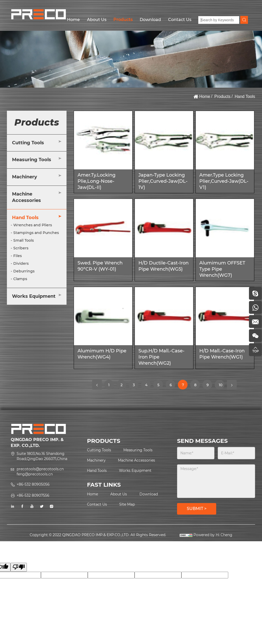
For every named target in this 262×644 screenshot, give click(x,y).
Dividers (21, 263)
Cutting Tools (28, 143)
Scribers (21, 248)
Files (18, 256)
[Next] (232, 385)
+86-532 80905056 (33, 484)
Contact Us (180, 20)
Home (73, 20)
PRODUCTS (104, 441)
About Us (97, 20)
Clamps (20, 279)
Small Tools (24, 240)
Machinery (25, 177)
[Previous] (97, 385)
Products (123, 20)
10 (221, 386)
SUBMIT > (197, 509)
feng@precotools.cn (35, 474)
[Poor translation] (19, 567)
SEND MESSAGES (202, 441)
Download (150, 20)
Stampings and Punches (36, 233)
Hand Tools (245, 96)
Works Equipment (34, 296)
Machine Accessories (26, 197)
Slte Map (127, 504)
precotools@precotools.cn (40, 469)
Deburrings (24, 271)
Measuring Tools (32, 160)
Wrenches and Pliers (33, 225)
